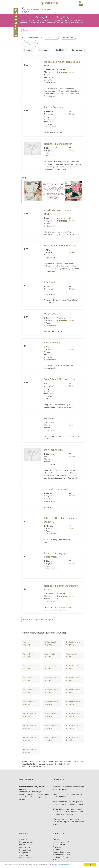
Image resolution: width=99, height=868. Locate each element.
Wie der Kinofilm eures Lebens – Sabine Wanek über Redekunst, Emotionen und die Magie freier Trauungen (68, 812)
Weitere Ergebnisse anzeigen (38, 619)
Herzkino (49, 418)
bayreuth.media (53, 343)
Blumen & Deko (25, 847)
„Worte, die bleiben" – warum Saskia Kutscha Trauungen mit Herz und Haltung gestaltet (69, 822)
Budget (27, 50)
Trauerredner (24, 855)
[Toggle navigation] (16, 3)
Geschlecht (60, 50)
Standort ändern (29, 30)
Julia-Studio (50, 282)
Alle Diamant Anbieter (61, 857)
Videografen (24, 852)
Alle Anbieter (58, 849)
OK (90, 865)
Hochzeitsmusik (25, 845)
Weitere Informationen (67, 865)
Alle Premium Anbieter (62, 855)
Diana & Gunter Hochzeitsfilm (60, 245)
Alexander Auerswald (55, 489)
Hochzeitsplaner (25, 850)
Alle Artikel (57, 847)
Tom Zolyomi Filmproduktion (59, 379)
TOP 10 (56, 860)
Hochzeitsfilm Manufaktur (58, 144)
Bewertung (44, 50)
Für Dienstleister (59, 844)
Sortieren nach (78, 50)
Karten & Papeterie (26, 858)
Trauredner (23, 839)
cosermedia (50, 314)
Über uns (57, 839)
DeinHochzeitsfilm (54, 450)
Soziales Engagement (61, 842)
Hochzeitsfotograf (26, 842)
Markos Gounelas (53, 107)
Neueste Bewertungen (61, 852)
